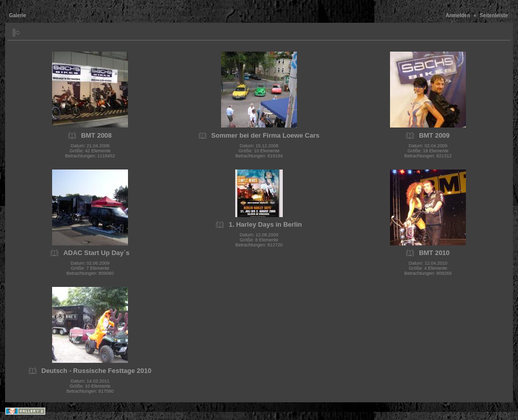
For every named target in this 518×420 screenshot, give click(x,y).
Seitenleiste (494, 15)
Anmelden (458, 15)
